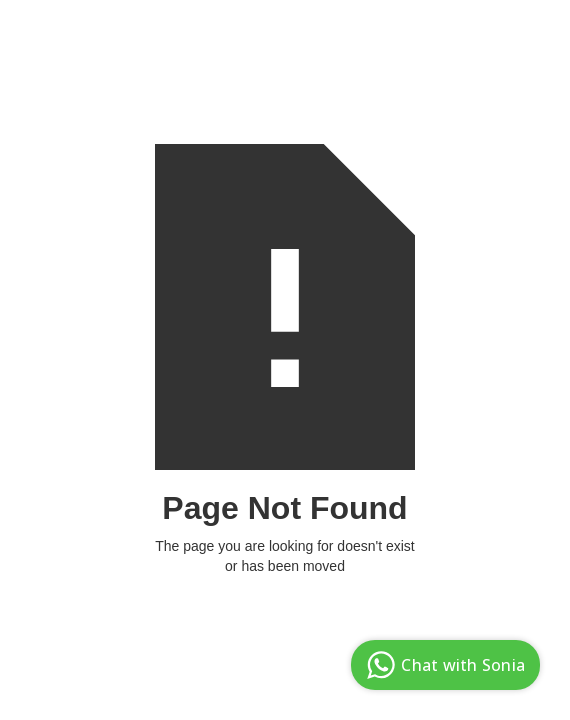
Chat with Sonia (443, 665)
